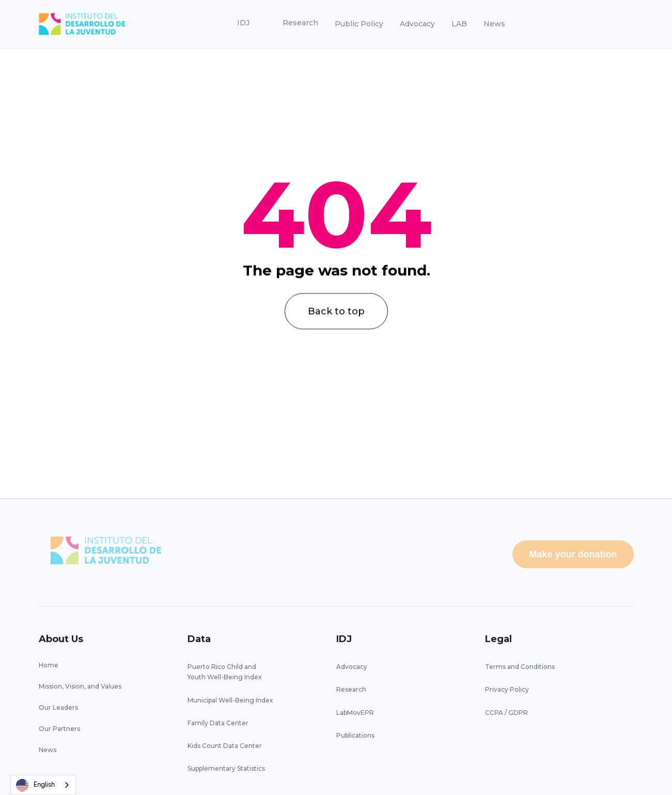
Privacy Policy (507, 689)
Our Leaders (58, 707)
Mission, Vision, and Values (80, 686)
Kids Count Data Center (225, 746)
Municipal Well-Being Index (230, 700)
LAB (459, 24)
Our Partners (59, 729)
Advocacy (417, 24)
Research (351, 689)
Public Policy (359, 24)
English (35, 785)
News (494, 24)
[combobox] (43, 785)
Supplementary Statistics (226, 768)
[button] (243, 23)
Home (49, 665)
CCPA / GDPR (506, 713)
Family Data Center (218, 723)
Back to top (336, 324)
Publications (355, 735)
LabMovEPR (355, 713)
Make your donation (573, 554)
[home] (82, 24)
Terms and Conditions (520, 667)
